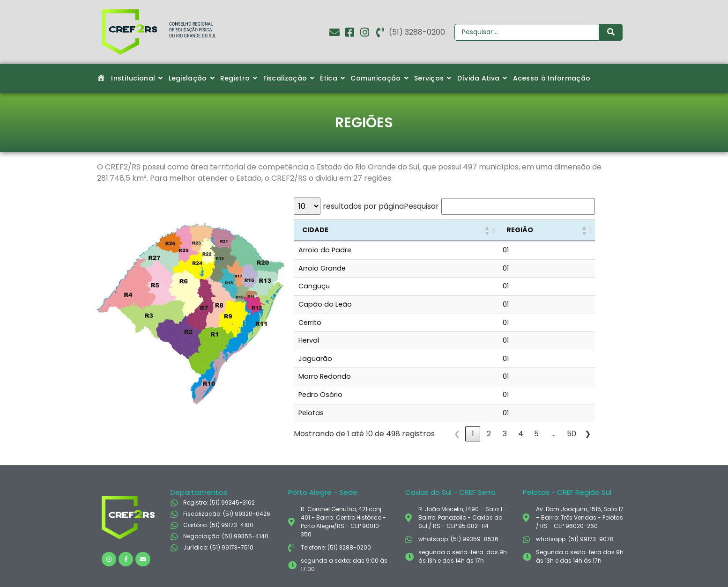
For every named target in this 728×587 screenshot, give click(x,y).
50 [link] (572, 434)
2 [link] (489, 434)
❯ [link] (588, 434)
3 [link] (505, 434)
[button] (487, 230)
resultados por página (363, 206)
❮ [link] (457, 434)
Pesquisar (421, 206)
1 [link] (473, 434)
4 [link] (521, 434)
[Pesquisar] (527, 32)
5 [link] (536, 434)
